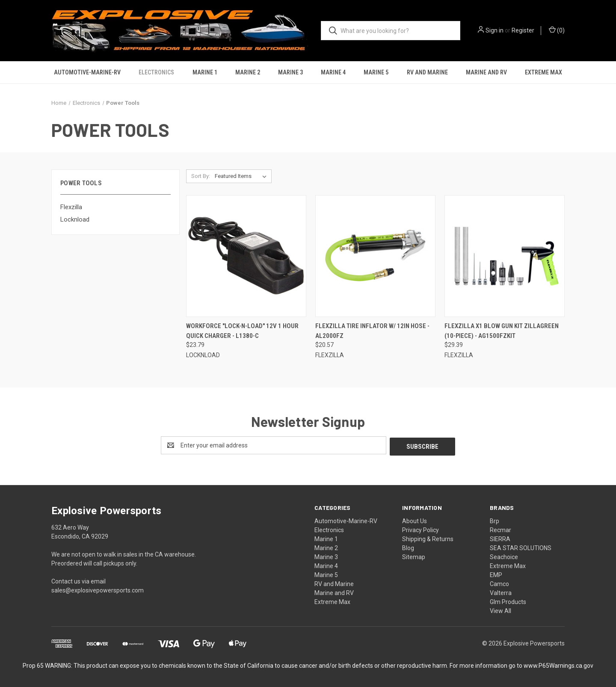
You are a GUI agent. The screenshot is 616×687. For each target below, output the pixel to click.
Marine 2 (248, 72)
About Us (415, 520)
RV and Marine (427, 72)
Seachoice (504, 556)
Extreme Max (543, 72)
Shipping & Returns (428, 538)
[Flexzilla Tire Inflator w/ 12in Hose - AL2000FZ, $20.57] (375, 256)
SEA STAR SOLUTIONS (521, 547)
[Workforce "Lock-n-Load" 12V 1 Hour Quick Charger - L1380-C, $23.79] (246, 256)
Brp (495, 520)
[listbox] (242, 176)
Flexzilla (71, 207)
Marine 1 (205, 72)
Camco (499, 583)
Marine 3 (290, 72)
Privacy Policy (421, 529)
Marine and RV (486, 72)
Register (523, 30)
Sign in (495, 30)
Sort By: (201, 176)
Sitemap (414, 556)
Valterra (501, 592)
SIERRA (500, 538)
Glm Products (508, 601)
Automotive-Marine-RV (87, 72)
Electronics (156, 72)
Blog (408, 547)
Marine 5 (376, 72)
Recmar (500, 529)
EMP (496, 574)
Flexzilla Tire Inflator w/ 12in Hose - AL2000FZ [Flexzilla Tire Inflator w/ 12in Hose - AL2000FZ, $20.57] (372, 331)
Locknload (75, 219)
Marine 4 (333, 72)
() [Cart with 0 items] (557, 30)
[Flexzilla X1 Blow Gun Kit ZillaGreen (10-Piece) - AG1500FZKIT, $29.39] (505, 256)
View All (500, 610)
